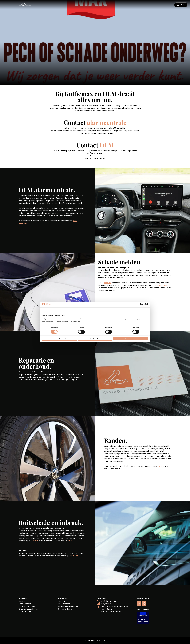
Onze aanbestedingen (28, 609)
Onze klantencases (27, 606)
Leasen (22, 601)
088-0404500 (75, 556)
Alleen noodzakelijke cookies (60, 339)
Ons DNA (62, 601)
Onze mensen (64, 604)
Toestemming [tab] (59, 310)
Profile (161, 466)
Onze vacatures (25, 611)
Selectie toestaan (95, 339)
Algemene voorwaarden (68, 606)
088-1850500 (73, 541)
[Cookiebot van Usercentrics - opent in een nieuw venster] (137, 304)
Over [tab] (131, 310)
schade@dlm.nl (163, 285)
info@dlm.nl (104, 604)
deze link (108, 283)
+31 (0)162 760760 (107, 601)
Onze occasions (25, 604)
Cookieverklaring (65, 609)
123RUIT (36, 541)
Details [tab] (95, 310)
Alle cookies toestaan (130, 339)
